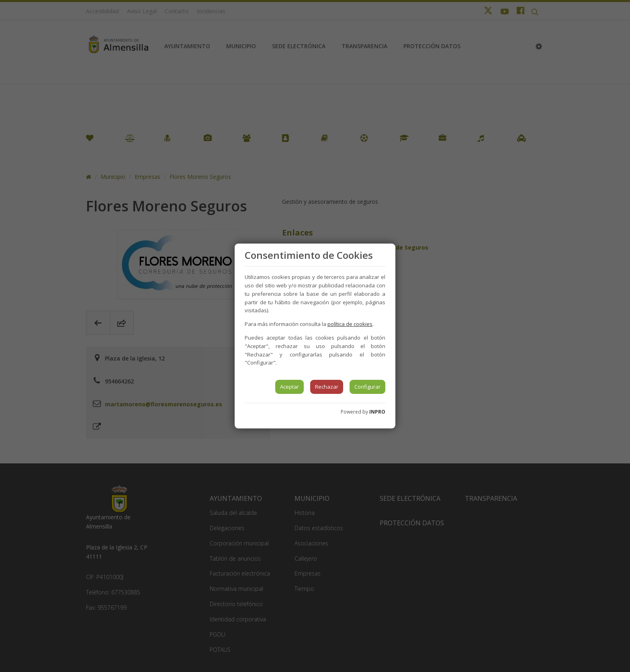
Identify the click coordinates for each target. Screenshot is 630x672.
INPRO (377, 412)
